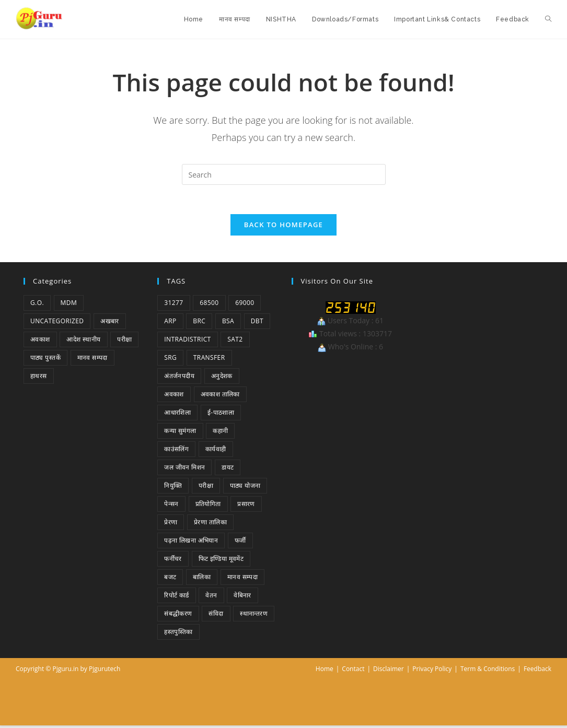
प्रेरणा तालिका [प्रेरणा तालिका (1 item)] (210, 525)
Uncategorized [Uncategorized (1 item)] (57, 324)
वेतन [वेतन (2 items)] (211, 598)
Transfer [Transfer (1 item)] (209, 360)
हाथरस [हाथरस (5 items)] (39, 378)
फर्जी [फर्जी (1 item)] (240, 543)
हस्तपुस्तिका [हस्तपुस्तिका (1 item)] (178, 634)
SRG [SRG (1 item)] (170, 360)
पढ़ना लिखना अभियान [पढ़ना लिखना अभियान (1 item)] (191, 543)
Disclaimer (389, 671)
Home (325, 671)
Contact (353, 671)
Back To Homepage (283, 227)
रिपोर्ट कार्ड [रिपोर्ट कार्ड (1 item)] (177, 598)
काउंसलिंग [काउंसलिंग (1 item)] (176, 451)
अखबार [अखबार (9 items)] (110, 324)
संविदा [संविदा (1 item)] (216, 616)
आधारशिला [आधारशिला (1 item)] (177, 415)
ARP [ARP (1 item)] (170, 324)
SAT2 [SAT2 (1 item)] (235, 342)
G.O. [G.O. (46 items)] (37, 305)
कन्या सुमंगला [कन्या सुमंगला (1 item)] (180, 433)
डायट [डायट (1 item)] (228, 470)
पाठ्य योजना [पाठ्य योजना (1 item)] (245, 488)
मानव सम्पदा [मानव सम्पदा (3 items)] (242, 579)
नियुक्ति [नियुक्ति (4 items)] (173, 488)
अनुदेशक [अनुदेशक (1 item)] (222, 378)
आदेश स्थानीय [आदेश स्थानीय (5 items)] (83, 342)
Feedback (537, 671)
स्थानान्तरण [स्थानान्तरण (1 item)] (254, 616)
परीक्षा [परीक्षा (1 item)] (124, 342)
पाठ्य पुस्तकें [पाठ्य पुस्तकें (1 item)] (45, 360)
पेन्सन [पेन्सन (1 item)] (171, 506)
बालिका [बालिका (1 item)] (202, 579)
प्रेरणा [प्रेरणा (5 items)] (171, 525)
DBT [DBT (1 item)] (257, 324)
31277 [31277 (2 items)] (173, 305)
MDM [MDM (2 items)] (69, 305)
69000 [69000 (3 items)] (245, 305)
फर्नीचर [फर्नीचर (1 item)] (173, 561)
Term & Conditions (488, 671)
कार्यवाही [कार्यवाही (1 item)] (216, 451)
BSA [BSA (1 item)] (228, 324)
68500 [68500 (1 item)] (209, 305)
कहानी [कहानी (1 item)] (220, 433)
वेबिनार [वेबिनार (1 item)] (242, 598)
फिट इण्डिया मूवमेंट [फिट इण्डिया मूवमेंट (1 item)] (221, 561)
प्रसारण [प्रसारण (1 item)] (246, 506)
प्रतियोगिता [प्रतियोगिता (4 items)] (208, 506)
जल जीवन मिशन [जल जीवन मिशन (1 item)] (184, 470)
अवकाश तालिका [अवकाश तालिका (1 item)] (220, 397)
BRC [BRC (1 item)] (199, 324)
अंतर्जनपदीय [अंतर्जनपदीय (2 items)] (179, 378)
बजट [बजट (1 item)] (170, 579)
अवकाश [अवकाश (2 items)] (40, 342)
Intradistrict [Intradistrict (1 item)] (187, 342)
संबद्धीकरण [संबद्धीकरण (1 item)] (178, 616)
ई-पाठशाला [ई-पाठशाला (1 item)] (221, 415)
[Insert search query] (284, 174)
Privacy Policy (432, 671)
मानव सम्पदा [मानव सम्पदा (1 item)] (92, 360)
